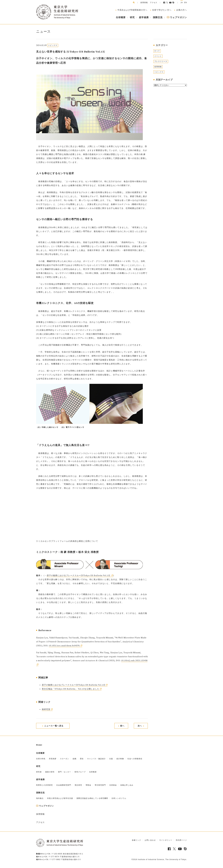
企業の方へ (181, 10)
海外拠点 (40, 798)
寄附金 (88, 785)
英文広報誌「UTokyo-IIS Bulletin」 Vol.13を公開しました (71, 689)
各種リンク (136, 840)
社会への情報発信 (135, 759)
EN (186, 3)
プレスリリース (161, 61)
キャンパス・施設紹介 (96, 759)
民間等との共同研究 (44, 785)
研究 (132, 17)
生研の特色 (41, 759)
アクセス (154, 3)
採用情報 (144, 3)
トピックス (159, 72)
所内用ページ (181, 840)
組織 (75, 759)
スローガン (64, 759)
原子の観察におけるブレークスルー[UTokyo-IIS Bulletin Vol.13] (79, 576)
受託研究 (78, 785)
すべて (157, 51)
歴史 (82, 759)
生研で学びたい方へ (161, 10)
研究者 (39, 772)
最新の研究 (50, 772)
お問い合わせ (150, 840)
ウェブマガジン (177, 17)
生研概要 (121, 17)
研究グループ (80, 772)
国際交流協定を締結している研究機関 (92, 798)
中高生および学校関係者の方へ (132, 10)
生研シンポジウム (119, 798)
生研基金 (113, 785)
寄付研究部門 (100, 785)
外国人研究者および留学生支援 (60, 798)
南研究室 (46, 709)
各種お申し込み (127, 785)
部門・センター (64, 772)
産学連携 (144, 17)
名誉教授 (93, 772)
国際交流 (158, 17)
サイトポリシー (166, 840)
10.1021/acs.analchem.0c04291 (64, 646)
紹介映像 (120, 759)
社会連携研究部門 (64, 785)
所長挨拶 (53, 759)
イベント (158, 56)
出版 (111, 759)
